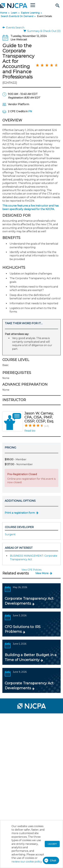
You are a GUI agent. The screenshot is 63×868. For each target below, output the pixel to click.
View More (42, 573)
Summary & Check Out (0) (42, 31)
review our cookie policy (27, 862)
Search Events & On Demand (17, 16)
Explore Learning (30, 13)
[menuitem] (14, 718)
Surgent (10, 534)
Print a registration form (20, 513)
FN (30, 111)
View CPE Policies (31, 570)
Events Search (13, 28)
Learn (14, 13)
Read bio (30, 431)
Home (4, 13)
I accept (52, 844)
